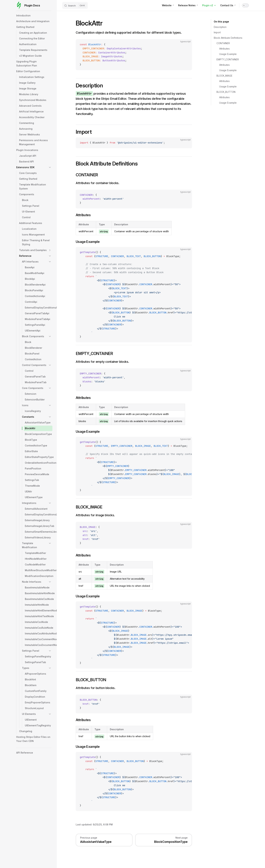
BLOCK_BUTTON (226, 92)
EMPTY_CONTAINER (228, 59)
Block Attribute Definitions (228, 38)
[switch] (245, 5)
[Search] (75, 5)
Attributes (224, 49)
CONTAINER (223, 43)
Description (220, 27)
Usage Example (228, 54)
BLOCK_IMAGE (224, 76)
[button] (50, 167)
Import (217, 32)
